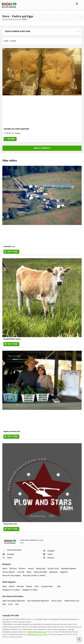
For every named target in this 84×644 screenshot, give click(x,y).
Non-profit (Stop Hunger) (11, 575)
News (4, 586)
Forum (10, 604)
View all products (42, 148)
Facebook (10, 554)
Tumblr (50, 554)
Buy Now (11, 139)
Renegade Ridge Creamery (12, 339)
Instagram (51, 551)
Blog (59, 586)
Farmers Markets (9, 572)
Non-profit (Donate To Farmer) (34, 575)
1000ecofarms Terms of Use (37, 634)
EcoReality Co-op (9, 246)
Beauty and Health (40, 572)
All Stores (13, 569)
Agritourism (54, 572)
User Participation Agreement (38, 601)
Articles (12, 586)
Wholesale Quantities (69, 569)
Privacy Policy (56, 601)
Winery (29, 572)
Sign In (5, 569)
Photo (37, 586)
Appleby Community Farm (12, 431)
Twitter (10, 558)
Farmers (31, 569)
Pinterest (51, 558)
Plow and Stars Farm (10, 524)
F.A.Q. (17, 604)
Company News (47, 586)
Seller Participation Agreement (14, 601)
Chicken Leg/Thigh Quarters (16, 129)
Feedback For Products (11, 590)
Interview (20, 586)
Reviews (29, 586)
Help (4, 604)
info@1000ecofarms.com (37, 632)
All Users (22, 569)
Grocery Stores (53, 569)
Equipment (64, 572)
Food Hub (21, 572)
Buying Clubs (41, 569)
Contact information (14, 550)
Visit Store (12, 252)
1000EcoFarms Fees (72, 601)
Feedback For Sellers (30, 590)
